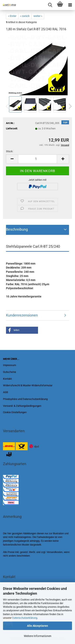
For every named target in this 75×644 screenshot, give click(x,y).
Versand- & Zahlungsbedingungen (22, 406)
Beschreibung (17, 229)
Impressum (9, 365)
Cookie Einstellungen (15, 412)
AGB (5, 392)
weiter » (38, 16)
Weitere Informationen (38, 636)
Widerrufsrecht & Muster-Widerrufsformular (28, 385)
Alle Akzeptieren (37, 626)
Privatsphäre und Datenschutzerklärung (25, 399)
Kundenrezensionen (22, 315)
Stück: (10, 151)
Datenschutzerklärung (25, 618)
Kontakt (7, 379)
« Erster (12, 16)
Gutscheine (9, 372)
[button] (69, 106)
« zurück (25, 16)
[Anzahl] (37, 159)
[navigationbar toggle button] (70, 5)
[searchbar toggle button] (50, 5)
